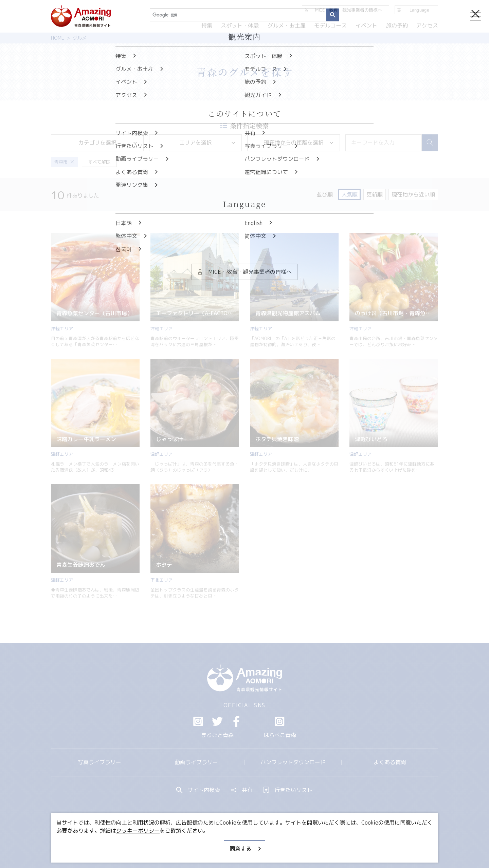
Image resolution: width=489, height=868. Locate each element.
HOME (58, 38)
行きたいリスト (288, 790)
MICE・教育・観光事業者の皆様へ (198, 843)
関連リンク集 (316, 843)
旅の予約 (397, 25)
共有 (242, 790)
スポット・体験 (240, 25)
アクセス (427, 25)
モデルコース (330, 25)
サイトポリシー (270, 843)
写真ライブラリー (99, 762)
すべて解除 (99, 162)
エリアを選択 (208, 143)
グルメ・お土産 (287, 25)
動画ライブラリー (196, 762)
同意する (246, 849)
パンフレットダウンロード (293, 762)
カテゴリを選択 (108, 143)
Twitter (217, 721)
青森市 (64, 162)
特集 (206, 25)
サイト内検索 (198, 790)
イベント (366, 25)
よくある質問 (390, 762)
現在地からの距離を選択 (299, 143)
